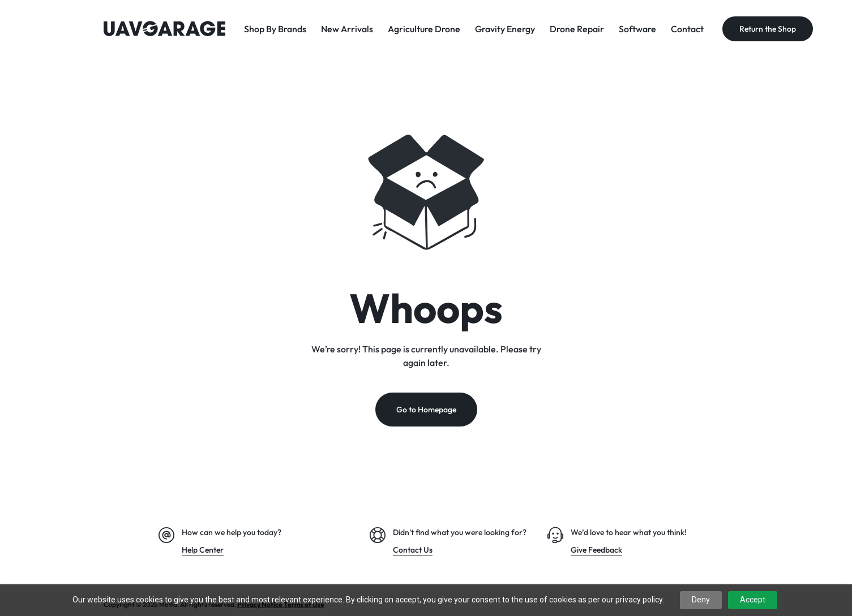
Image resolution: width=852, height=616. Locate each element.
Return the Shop (768, 29)
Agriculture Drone (424, 29)
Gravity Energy (505, 29)
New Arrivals (347, 29)
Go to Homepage (426, 410)
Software (637, 29)
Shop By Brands (275, 29)
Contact (687, 29)
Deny (701, 600)
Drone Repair (577, 29)
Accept (753, 600)
